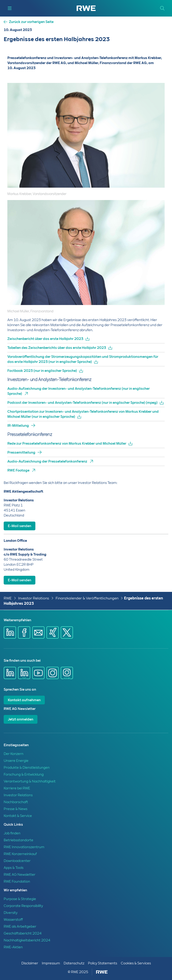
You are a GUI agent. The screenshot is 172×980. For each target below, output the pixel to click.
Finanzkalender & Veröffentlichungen (87, 598)
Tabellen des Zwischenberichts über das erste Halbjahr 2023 (57, 348)
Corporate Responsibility (23, 906)
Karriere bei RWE (17, 788)
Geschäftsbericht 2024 (23, 933)
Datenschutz (74, 963)
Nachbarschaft (16, 802)
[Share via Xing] (53, 633)
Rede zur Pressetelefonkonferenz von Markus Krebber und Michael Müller (67, 443)
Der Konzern (14, 754)
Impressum (51, 963)
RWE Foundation (17, 881)
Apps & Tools (14, 868)
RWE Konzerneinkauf (20, 854)
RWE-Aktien (13, 947)
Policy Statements (103, 963)
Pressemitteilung (21, 452)
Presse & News (16, 809)
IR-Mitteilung (18, 426)
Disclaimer (30, 963)
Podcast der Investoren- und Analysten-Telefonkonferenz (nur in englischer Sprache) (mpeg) (82, 403)
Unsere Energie (16, 761)
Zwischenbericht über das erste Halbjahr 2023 (45, 339)
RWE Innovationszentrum (24, 847)
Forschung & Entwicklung (24, 774)
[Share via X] (67, 633)
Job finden (12, 833)
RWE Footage (18, 470)
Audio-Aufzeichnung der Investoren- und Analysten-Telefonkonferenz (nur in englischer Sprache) (79, 391)
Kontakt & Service (18, 816)
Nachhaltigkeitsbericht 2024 (27, 940)
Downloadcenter (17, 861)
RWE (8, 598)
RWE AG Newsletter (20, 875)
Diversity (11, 913)
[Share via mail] (38, 633)
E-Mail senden (20, 526)
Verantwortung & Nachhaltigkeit (30, 781)
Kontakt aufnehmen (24, 700)
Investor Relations (34, 598)
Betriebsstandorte (18, 840)
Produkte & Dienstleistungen (27, 768)
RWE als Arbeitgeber (20, 926)
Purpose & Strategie (20, 899)
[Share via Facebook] (24, 633)
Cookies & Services (136, 963)
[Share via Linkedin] (10, 633)
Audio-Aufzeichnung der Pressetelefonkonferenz (47, 461)
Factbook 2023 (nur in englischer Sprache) (42, 371)
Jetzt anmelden (21, 719)
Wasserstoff (13, 920)
